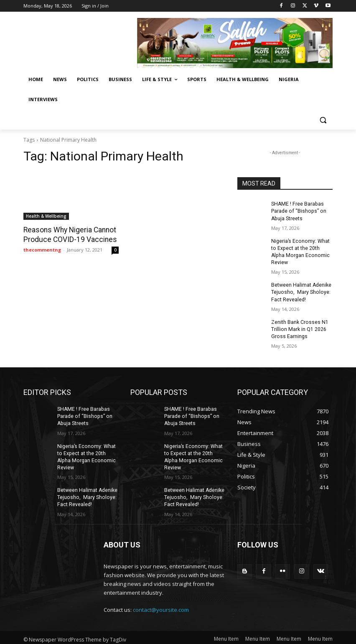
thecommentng (42, 249)
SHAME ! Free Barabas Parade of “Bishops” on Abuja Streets (298, 211)
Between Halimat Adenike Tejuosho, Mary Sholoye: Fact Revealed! (301, 291)
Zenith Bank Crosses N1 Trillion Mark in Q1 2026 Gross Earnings (299, 328)
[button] (323, 120)
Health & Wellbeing (46, 216)
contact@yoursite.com (161, 606)
